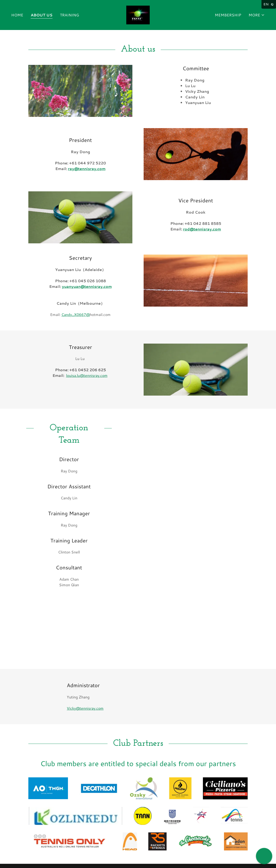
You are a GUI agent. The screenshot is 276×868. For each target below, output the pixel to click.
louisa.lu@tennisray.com (87, 375)
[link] (138, 14)
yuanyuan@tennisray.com (87, 286)
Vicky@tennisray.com (85, 708)
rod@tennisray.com (202, 229)
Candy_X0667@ (76, 314)
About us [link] (42, 15)
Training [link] (69, 15)
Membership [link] (228, 15)
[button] (257, 15)
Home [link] (17, 15)
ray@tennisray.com (87, 169)
